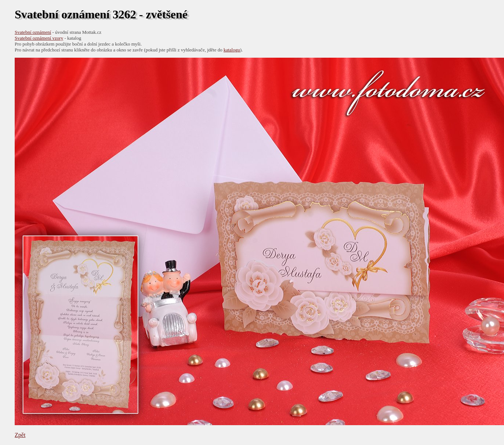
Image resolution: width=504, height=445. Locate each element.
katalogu (232, 50)
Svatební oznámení (33, 32)
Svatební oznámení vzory (39, 38)
